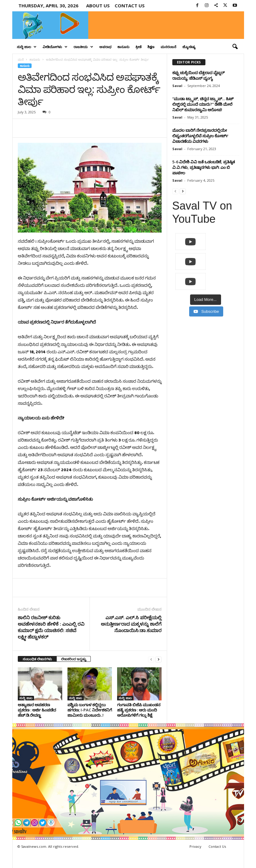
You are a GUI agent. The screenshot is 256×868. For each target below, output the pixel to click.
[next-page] (159, 659)
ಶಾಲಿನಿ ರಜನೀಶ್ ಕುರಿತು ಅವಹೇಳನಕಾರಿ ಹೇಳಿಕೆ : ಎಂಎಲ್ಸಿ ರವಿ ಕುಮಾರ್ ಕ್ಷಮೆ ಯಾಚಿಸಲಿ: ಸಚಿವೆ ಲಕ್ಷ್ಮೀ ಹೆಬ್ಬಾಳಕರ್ (51, 627)
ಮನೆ (21, 59)
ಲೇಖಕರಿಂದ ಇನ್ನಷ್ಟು (74, 659)
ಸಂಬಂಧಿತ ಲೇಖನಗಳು (37, 659)
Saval (177, 86)
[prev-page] (151, 659)
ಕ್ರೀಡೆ (138, 47)
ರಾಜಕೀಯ (83, 47)
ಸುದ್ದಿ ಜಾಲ (27, 47)
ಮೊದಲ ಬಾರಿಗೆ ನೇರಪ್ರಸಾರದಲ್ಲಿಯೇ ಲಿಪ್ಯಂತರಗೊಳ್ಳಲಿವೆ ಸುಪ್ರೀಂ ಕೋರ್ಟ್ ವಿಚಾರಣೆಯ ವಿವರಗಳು (200, 136)
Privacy (195, 846)
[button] (235, 47)
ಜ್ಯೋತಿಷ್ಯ (189, 47)
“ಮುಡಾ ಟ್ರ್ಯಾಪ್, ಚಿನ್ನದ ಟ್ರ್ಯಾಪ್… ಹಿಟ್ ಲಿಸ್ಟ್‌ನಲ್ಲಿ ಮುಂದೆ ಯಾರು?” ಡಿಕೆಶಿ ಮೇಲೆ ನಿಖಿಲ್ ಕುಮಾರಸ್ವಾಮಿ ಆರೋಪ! (203, 104)
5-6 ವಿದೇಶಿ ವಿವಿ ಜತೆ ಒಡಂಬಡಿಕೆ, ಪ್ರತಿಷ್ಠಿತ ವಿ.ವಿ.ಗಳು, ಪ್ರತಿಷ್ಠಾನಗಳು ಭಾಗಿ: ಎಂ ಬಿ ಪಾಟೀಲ (204, 167)
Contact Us (217, 846)
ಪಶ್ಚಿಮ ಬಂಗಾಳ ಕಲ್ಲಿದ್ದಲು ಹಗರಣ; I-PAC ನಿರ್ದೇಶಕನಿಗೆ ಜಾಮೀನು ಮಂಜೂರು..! (90, 710)
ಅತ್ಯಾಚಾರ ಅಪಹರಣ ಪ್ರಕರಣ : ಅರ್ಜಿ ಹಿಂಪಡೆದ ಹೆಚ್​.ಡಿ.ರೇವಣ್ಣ (37, 710)
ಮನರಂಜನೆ (168, 47)
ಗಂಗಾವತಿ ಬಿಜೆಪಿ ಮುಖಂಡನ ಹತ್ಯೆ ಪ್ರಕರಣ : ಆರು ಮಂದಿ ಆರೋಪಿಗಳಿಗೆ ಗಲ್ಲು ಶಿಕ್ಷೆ (139, 710)
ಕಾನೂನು (123, 47)
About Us (98, 6)
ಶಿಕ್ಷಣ (151, 47)
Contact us (130, 6)
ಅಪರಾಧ (105, 47)
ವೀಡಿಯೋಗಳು (55, 47)
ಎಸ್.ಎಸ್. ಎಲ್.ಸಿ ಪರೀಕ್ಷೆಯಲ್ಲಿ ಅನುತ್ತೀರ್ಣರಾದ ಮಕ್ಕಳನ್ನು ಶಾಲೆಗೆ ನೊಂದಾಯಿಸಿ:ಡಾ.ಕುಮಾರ (131, 624)
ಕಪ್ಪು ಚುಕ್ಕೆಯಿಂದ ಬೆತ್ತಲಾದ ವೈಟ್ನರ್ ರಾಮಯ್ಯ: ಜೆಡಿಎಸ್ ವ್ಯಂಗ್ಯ (199, 75)
